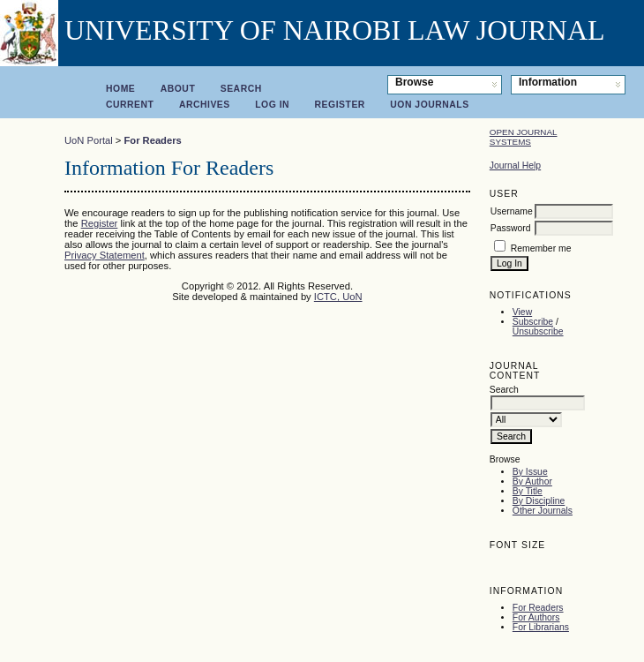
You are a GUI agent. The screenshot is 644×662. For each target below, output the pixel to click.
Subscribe (533, 322)
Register (340, 105)
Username (512, 211)
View (522, 312)
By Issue (530, 472)
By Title (528, 491)
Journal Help (515, 165)
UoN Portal (89, 140)
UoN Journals (429, 105)
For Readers (538, 608)
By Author (532, 481)
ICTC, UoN (338, 297)
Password (511, 228)
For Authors (536, 617)
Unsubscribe (538, 331)
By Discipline (539, 501)
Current (130, 105)
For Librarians (541, 627)
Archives (205, 105)
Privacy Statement (105, 255)
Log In (272, 105)
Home (120, 89)
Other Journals (543, 511)
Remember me (541, 248)
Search (241, 89)
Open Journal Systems (524, 137)
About (178, 89)
